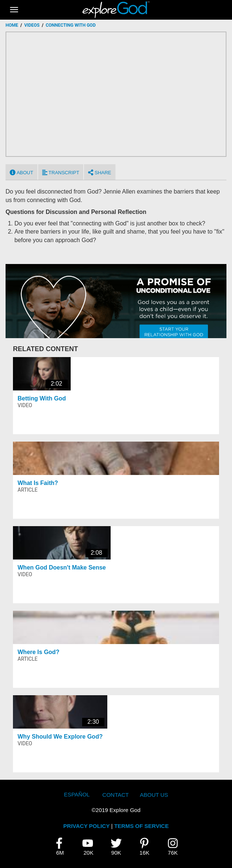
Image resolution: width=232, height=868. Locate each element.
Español (77, 794)
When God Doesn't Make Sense (62, 567)
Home (12, 25)
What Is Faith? (38, 483)
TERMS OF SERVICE (142, 826)
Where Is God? (39, 652)
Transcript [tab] (61, 172)
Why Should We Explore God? (60, 737)
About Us (154, 795)
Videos (32, 25)
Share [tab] (100, 172)
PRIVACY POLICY (86, 826)
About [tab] (21, 172)
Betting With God (42, 398)
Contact (116, 795)
